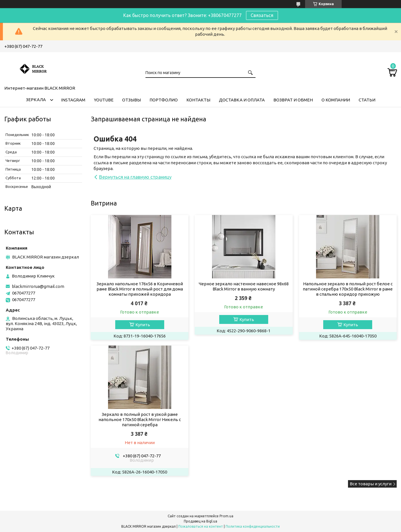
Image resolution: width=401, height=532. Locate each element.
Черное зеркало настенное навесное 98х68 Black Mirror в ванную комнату (244, 286)
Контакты (198, 100)
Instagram (73, 100)
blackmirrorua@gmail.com (38, 286)
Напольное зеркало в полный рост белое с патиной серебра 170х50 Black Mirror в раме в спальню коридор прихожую (348, 289)
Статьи (367, 100)
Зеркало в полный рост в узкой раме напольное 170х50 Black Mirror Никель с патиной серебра (140, 419)
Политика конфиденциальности (253, 526)
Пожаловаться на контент (201, 526)
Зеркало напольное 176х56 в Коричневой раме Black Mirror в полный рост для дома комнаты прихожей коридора (140, 289)
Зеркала (36, 100)
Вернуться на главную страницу (135, 177)
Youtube (104, 100)
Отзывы (132, 100)
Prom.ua (226, 516)
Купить (143, 325)
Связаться (262, 15)
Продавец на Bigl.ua (200, 521)
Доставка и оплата (242, 100)
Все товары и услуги (371, 484)
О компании (336, 100)
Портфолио (164, 100)
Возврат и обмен (293, 100)
